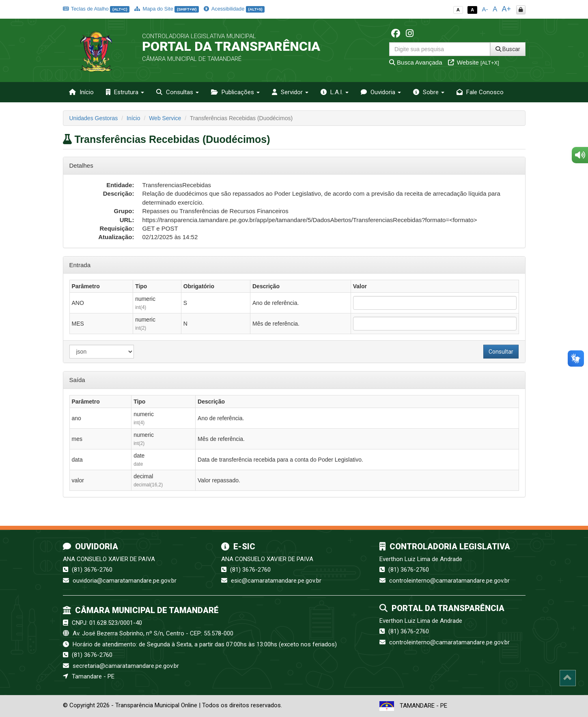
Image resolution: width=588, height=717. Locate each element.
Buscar (508, 49)
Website (474, 62)
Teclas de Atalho (96, 9)
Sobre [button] (429, 92)
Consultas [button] (178, 92)
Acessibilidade (234, 9)
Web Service (165, 118)
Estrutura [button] (125, 92)
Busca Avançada (416, 62)
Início (81, 92)
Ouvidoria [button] (381, 92)
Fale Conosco (480, 92)
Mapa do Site (167, 9)
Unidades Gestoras (94, 118)
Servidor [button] (290, 92)
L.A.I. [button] (335, 92)
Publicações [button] (235, 92)
